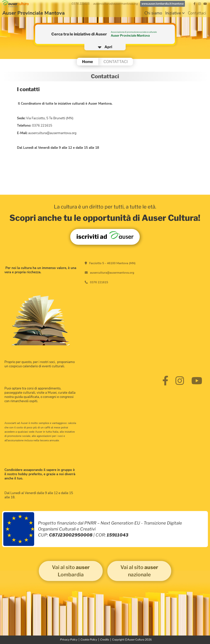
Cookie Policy (89, 640)
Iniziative (173, 13)
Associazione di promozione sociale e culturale (134, 32)
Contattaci (197, 13)
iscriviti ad (105, 236)
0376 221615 (99, 282)
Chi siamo (153, 13)
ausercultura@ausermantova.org (112, 273)
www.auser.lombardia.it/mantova (163, 4)
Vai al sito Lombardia (71, 571)
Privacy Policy (69, 640)
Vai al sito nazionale (139, 571)
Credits (105, 640)
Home (88, 62)
